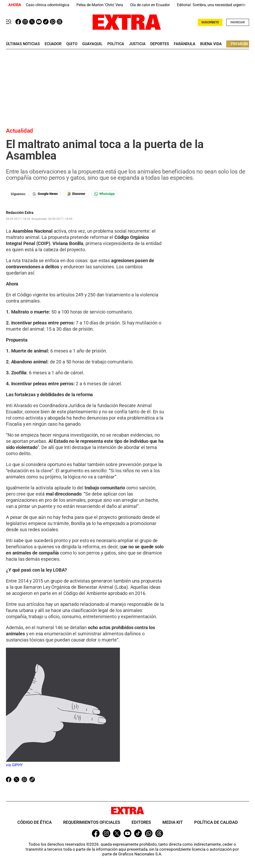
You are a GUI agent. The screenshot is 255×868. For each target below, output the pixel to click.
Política (116, 44)
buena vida (211, 44)
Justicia (137, 44)
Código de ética (35, 822)
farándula (185, 44)
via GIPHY (14, 765)
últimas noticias (23, 44)
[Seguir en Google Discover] (76, 194)
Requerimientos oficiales (92, 822)
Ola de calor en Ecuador (150, 5)
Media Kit (173, 822)
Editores (141, 822)
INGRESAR (238, 22)
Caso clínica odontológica (48, 5)
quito (72, 44)
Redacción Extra (20, 213)
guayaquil (92, 44)
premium (239, 44)
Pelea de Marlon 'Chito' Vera (100, 5)
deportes (160, 44)
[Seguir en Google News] (45, 194)
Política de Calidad (216, 822)
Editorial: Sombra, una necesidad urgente (211, 5)
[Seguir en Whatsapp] (104, 194)
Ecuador (53, 44)
